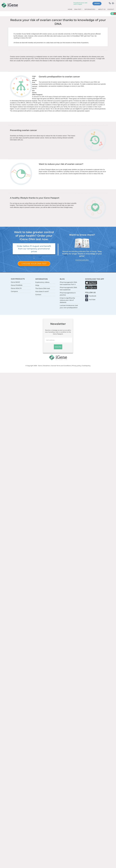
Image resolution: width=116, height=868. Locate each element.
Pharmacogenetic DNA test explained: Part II (68, 283)
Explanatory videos (42, 282)
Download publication (82, 260)
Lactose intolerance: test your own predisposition (69, 307)
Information (90, 9)
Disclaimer (47, 366)
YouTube (92, 300)
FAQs (37, 285)
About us (102, 9)
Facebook (93, 296)
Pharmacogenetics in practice (68, 294)
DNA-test (78, 9)
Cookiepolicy (86, 366)
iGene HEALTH (16, 288)
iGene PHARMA (17, 285)
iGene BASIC (15, 282)
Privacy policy (77, 366)
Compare (14, 291)
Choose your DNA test (34, 264)
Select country (114, 3)
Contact (111, 9)
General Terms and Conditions (61, 366)
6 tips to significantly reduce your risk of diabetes (67, 300)
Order (97, 3)
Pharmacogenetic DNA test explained (68, 289)
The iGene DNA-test (43, 288)
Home (70, 9)
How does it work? (42, 291)
